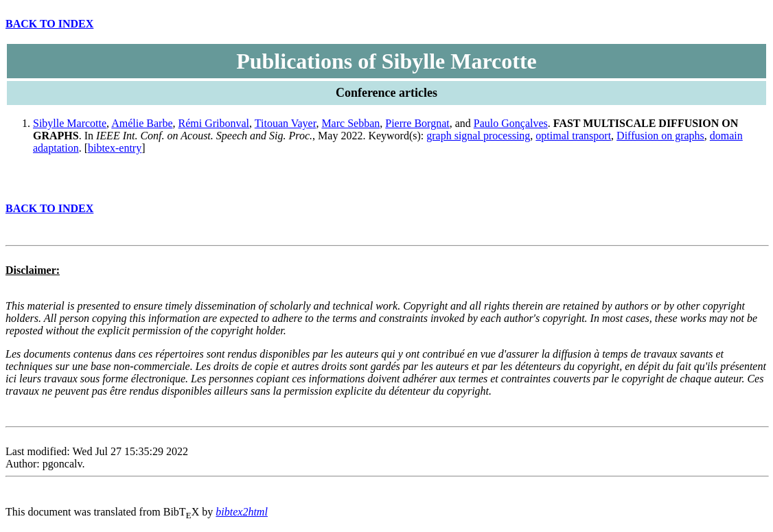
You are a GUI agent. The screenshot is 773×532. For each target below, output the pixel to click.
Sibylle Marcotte (70, 123)
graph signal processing (478, 136)
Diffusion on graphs (660, 136)
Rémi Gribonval (214, 123)
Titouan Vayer (286, 123)
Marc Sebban (350, 123)
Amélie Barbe (142, 123)
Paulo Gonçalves (511, 123)
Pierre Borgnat (417, 123)
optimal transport (573, 136)
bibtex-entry (115, 148)
